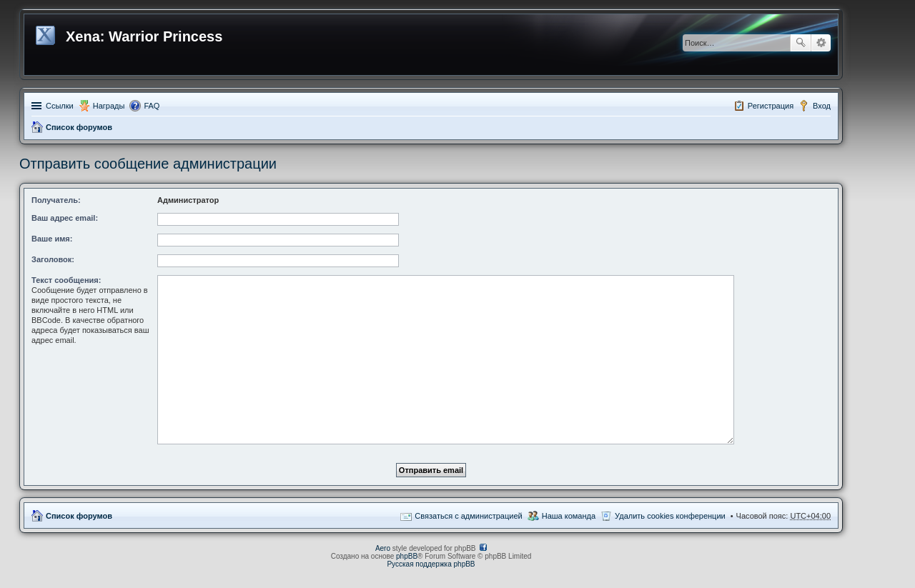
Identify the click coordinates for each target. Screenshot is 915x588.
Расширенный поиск (821, 43)
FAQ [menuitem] (152, 106)
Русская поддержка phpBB (431, 564)
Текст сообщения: (66, 280)
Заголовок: (53, 259)
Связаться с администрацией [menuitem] (468, 516)
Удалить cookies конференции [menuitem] (670, 516)
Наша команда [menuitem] (569, 516)
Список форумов (79, 127)
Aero (383, 548)
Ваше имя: (52, 239)
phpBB (407, 556)
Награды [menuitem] (109, 106)
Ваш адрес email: (65, 218)
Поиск (801, 43)
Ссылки (60, 106)
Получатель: (56, 200)
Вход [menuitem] (822, 106)
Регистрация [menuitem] (771, 106)
